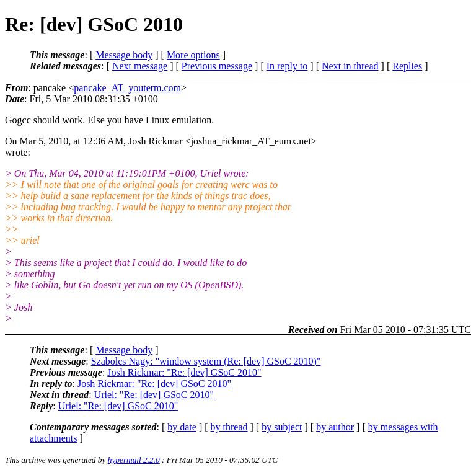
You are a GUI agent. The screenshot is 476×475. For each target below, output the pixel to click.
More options (193, 55)
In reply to (287, 66)
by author (335, 427)
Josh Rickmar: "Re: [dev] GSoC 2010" (184, 372)
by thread (229, 427)
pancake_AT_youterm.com (127, 88)
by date (182, 427)
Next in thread (350, 66)
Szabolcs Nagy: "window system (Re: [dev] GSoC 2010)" (206, 361)
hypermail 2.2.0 (134, 460)
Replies (407, 66)
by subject (282, 427)
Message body (124, 55)
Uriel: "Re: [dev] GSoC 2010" (154, 395)
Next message (140, 66)
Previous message (217, 66)
